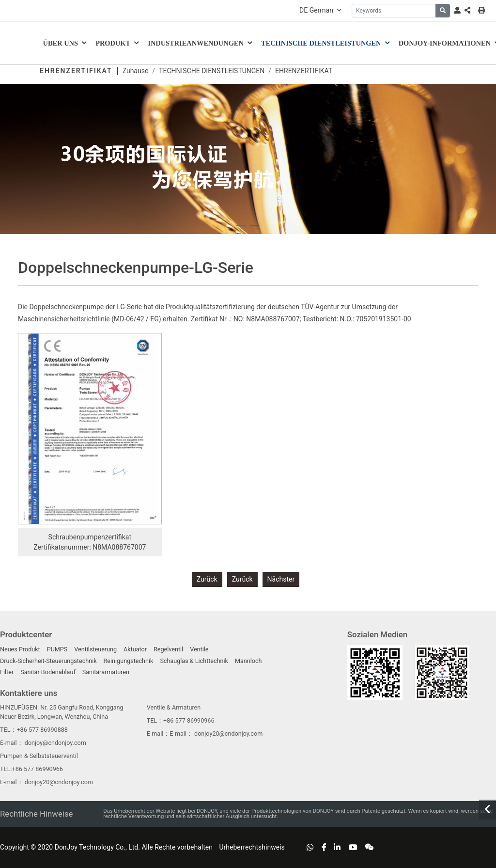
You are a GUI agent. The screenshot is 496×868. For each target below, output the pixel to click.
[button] (241, 226)
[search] (443, 11)
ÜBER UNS (61, 43)
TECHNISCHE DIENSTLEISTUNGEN (321, 43)
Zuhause (136, 71)
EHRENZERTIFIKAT (304, 71)
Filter (7, 672)
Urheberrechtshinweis (252, 847)
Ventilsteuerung (95, 649)
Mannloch (248, 661)
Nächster (281, 579)
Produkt (113, 43)
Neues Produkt (20, 649)
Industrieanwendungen (196, 43)
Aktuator (135, 649)
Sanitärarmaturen (106, 672)
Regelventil (168, 649)
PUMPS (57, 649)
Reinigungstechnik (129, 661)
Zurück (207, 579)
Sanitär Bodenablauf (48, 672)
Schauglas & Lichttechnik (194, 661)
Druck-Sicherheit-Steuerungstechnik (48, 661)
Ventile (199, 649)
